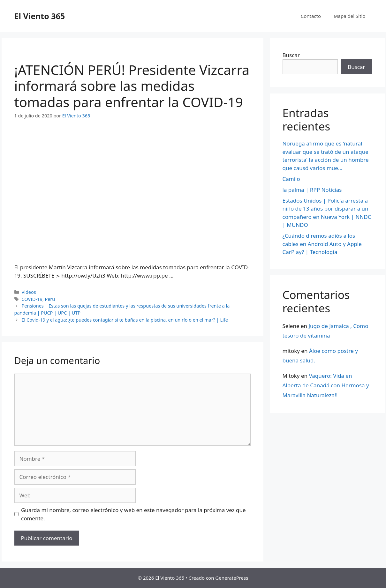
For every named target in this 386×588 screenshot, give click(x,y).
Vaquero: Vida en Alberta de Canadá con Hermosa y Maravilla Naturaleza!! (326, 385)
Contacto (311, 16)
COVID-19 (32, 299)
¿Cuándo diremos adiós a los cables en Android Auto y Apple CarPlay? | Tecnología (322, 244)
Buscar (291, 55)
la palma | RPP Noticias (312, 190)
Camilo (291, 179)
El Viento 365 (40, 16)
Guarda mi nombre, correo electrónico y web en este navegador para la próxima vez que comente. (133, 514)
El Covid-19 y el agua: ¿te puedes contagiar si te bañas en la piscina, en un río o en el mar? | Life (125, 320)
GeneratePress (232, 578)
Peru (50, 299)
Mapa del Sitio (349, 16)
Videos (29, 292)
